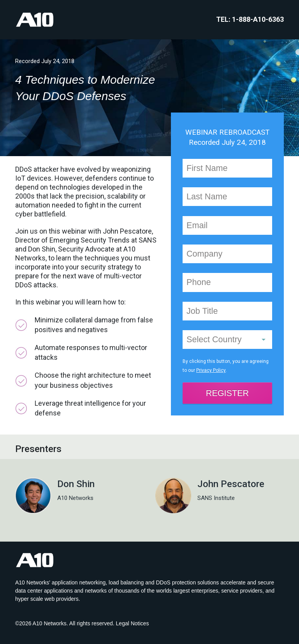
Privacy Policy (211, 370)
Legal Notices (133, 623)
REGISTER (227, 393)
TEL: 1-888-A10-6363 (250, 19)
